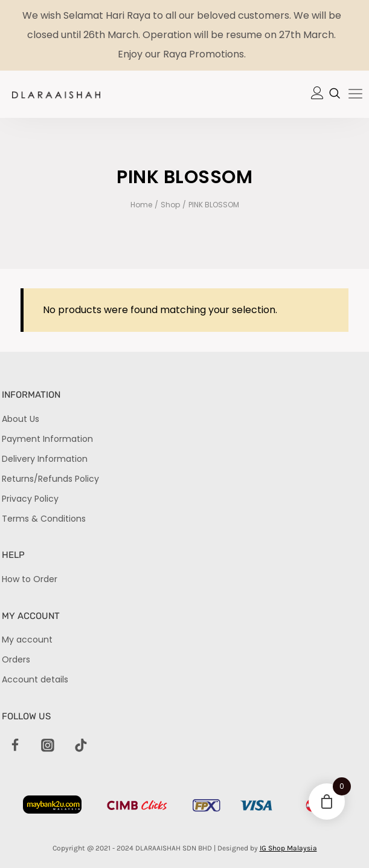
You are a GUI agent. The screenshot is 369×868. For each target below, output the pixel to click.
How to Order (30, 579)
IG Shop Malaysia (288, 848)
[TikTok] (81, 746)
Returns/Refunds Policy (50, 479)
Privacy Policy (30, 499)
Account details (35, 679)
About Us (21, 419)
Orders (16, 659)
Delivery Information (45, 459)
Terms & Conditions (44, 519)
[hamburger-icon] (355, 95)
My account (27, 640)
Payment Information (47, 439)
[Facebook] (15, 746)
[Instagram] (48, 746)
